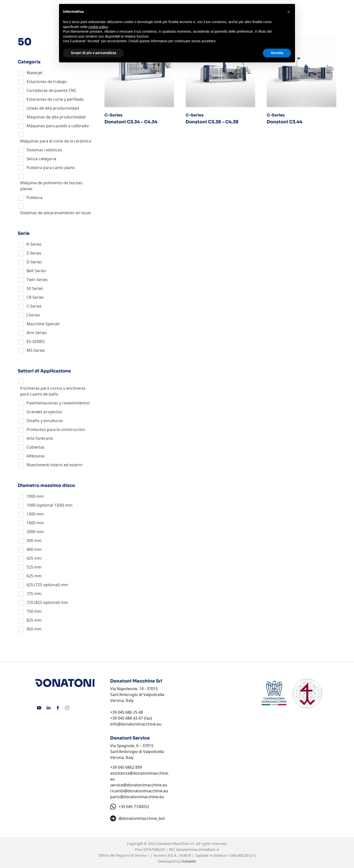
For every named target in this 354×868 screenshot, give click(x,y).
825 (30, 620)
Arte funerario (40, 438)
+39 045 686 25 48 (126, 712)
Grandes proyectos (44, 412)
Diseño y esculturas (45, 421)
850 (30, 629)
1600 (31, 523)
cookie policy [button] (98, 27)
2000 (31, 532)
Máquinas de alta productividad (56, 117)
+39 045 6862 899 (126, 767)
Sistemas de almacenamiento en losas (56, 213)
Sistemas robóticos (44, 150)
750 (30, 611)
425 (30, 558)
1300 (31, 514)
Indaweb (189, 861)
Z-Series (34, 253)
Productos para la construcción (56, 429)
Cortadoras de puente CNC (52, 90)
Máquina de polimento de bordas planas (51, 186)
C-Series (34, 306)
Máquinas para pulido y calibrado (58, 126)
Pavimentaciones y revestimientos (58, 403)
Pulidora (34, 198)
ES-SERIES (36, 342)
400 (30, 549)
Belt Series (36, 271)
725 (30, 594)
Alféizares (36, 456)
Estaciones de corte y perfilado (55, 99)
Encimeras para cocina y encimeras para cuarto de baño (53, 391)
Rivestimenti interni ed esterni (54, 465)
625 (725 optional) (43, 585)
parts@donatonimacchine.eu (137, 797)
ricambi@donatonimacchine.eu (139, 791)
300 (30, 541)
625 (30, 576)
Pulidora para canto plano (51, 168)
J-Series (33, 315)
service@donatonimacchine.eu (139, 785)
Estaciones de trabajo (47, 82)
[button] (289, 12)
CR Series (35, 297)
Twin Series (37, 280)
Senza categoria (41, 159)
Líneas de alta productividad (53, 108)
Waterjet (35, 73)
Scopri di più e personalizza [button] (93, 53)
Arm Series (37, 333)
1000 (31, 496)
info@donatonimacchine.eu (136, 724)
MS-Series (36, 350)
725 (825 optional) (43, 602)
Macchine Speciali (43, 324)
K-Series (34, 244)
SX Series (35, 288)
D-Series (34, 262)
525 (30, 567)
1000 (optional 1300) (45, 505)
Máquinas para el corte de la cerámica (56, 141)
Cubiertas (36, 447)
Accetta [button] (277, 53)
